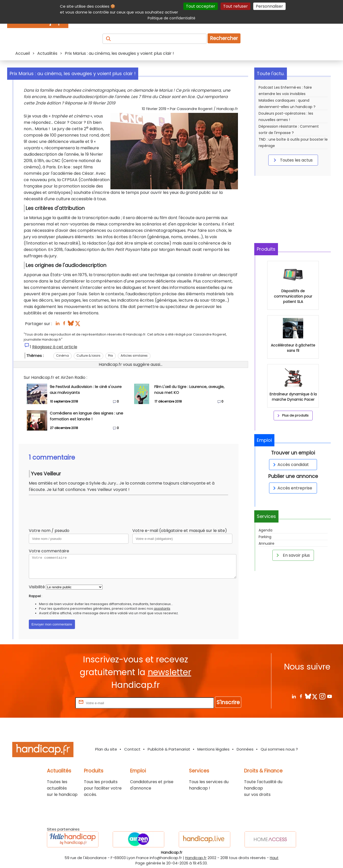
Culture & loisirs (88, 356)
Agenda (265, 530)
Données (245, 749)
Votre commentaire (49, 551)
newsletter (169, 672)
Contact (132, 749)
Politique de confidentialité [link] (171, 18)
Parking (265, 537)
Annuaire (266, 543)
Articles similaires (134, 356)
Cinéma (62, 356)
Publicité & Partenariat (169, 749)
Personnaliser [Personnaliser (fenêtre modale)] (269, 6)
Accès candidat (290, 465)
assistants (162, 609)
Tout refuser (236, 6)
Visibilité (37, 587)
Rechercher (224, 38)
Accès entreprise (292, 488)
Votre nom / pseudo (49, 531)
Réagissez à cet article (55, 347)
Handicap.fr (196, 858)
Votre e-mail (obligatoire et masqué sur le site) (180, 531)
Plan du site (106, 749)
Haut (274, 858)
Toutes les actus (292, 160)
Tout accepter (201, 6)
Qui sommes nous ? (279, 749)
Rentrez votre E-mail (54, 703)
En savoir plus (292, 555)
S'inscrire (228, 702)
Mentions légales (213, 749)
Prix (111, 356)
